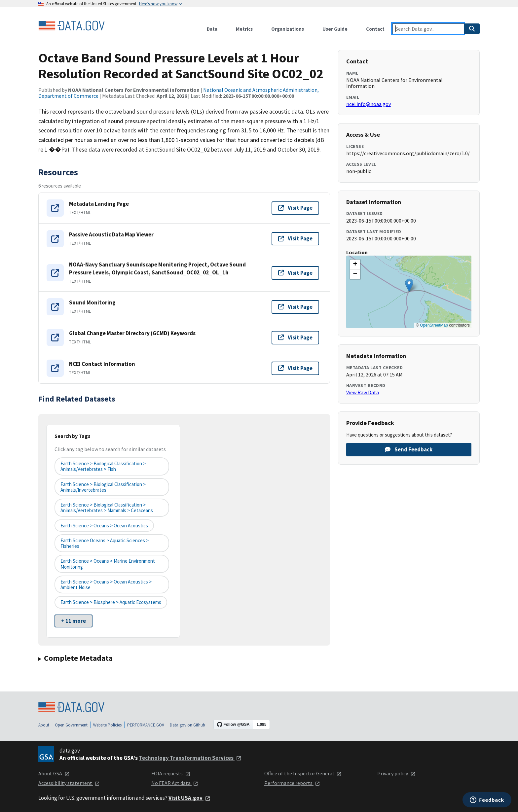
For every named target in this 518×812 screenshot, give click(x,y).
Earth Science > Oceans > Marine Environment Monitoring (108, 564)
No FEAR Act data (175, 783)
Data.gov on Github (187, 725)
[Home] (71, 26)
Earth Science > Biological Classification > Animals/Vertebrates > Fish (103, 466)
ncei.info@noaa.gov (369, 104)
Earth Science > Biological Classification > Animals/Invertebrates (103, 487)
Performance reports (292, 783)
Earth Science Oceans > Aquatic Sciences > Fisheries (105, 543)
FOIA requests (171, 773)
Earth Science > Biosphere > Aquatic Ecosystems (111, 602)
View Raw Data (363, 392)
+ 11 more (74, 621)
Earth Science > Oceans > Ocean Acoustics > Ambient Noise (106, 584)
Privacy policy (396, 773)
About (44, 725)
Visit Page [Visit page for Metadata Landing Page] (295, 208)
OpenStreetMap (434, 325)
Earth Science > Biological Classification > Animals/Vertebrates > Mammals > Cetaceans (107, 508)
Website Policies (107, 725)
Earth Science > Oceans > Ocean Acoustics (104, 526)
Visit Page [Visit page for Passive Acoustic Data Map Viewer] (295, 238)
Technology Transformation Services (190, 758)
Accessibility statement (69, 783)
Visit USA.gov (189, 798)
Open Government (71, 725)
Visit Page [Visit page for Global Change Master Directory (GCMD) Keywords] (295, 337)
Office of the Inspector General (303, 773)
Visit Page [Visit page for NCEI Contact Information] (295, 368)
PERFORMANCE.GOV (146, 725)
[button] (409, 285)
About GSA (54, 773)
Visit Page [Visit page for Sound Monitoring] (295, 307)
